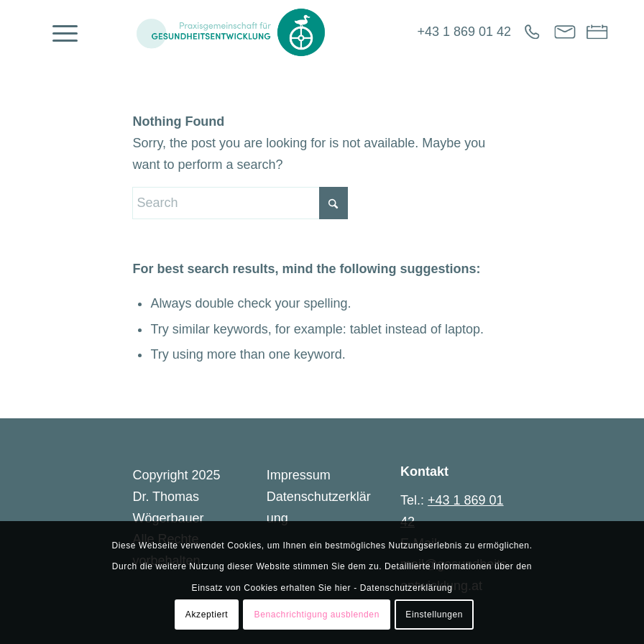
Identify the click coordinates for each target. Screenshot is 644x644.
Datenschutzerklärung (406, 588)
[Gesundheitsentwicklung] (230, 32)
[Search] (240, 203)
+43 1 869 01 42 (464, 32)
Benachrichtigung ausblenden (317, 615)
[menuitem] (58, 32)
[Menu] (58, 32)
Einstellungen (434, 615)
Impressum (299, 475)
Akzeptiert (207, 615)
